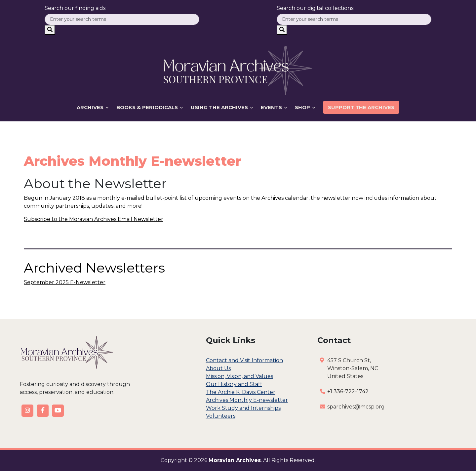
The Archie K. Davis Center (241, 392)
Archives (93, 107)
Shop (305, 107)
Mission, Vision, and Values (239, 376)
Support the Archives (361, 107)
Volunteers (221, 416)
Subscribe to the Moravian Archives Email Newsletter (94, 219)
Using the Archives (222, 107)
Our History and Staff (234, 384)
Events (274, 107)
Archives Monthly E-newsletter (247, 400)
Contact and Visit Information (244, 360)
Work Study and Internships (243, 408)
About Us (218, 368)
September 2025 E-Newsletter (65, 282)
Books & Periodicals (150, 107)
